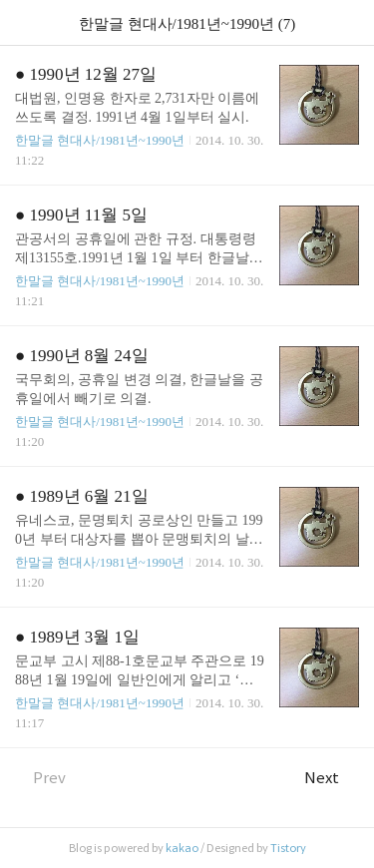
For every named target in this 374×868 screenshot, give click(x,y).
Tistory (288, 848)
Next (332, 778)
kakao (182, 848)
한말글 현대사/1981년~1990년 (100, 140)
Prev (40, 778)
